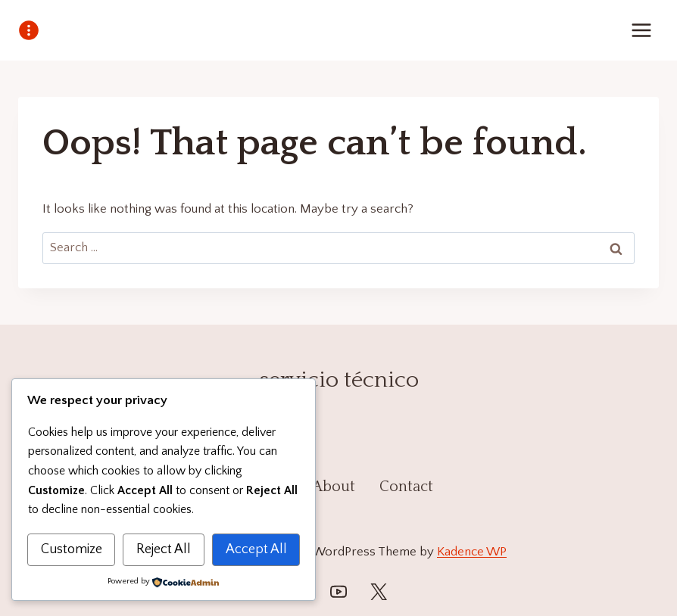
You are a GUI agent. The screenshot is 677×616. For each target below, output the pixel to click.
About (334, 487)
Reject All (164, 549)
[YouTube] (338, 592)
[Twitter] (379, 592)
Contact (406, 487)
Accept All (256, 549)
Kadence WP (472, 552)
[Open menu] (641, 30)
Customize (72, 549)
